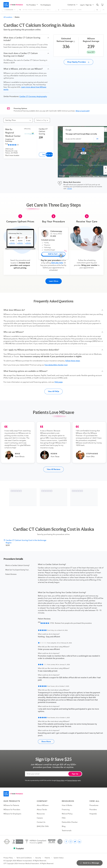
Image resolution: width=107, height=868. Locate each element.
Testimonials (67, 831)
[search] (98, 5)
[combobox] (41, 120)
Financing (66, 810)
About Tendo (42, 810)
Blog (64, 826)
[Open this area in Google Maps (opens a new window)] (62, 176)
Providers (93, 810)
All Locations (8, 17)
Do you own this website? (73, 139)
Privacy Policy (60, 780)
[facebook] (66, 842)
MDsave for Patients (11, 805)
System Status (59, 858)
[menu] (43, 5)
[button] (26, 39)
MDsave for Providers (12, 810)
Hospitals (93, 814)
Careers (40, 818)
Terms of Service (72, 780)
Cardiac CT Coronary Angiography (33, 96)
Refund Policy (67, 814)
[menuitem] (32, 5)
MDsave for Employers (12, 814)
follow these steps (73, 361)
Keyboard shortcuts (75, 177)
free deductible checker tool (56, 365)
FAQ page (59, 382)
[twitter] (75, 842)
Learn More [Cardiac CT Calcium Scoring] (44, 154)
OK (97, 139)
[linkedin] (79, 842)
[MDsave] (13, 5)
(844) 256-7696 (57, 263)
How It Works (67, 805)
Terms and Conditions (24, 858)
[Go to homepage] (13, 794)
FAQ (64, 818)
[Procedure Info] (74, 41)
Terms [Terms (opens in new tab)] (96, 177)
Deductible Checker (70, 822)
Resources (41, 814)
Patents (47, 858)
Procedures (94, 805)
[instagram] (71, 842)
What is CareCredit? (83, 111)
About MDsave (43, 805)
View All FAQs (53, 391)
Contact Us (41, 822)
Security (38, 858)
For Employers (46, 5)
